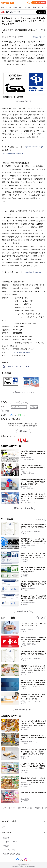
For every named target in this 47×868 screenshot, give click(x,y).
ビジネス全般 (34, 407)
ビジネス (24, 402)
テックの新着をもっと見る (24, 611)
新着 (3, 7)
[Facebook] (11, 415)
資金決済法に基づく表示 (11, 854)
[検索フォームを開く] (28, 3)
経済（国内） (6, 411)
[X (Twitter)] (15, 415)
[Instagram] (26, 860)
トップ (4, 808)
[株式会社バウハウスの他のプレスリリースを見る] (41, 12)
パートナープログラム (10, 842)
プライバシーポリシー (10, 850)
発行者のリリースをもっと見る (24, 508)
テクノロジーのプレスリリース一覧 (20, 808)
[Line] (20, 415)
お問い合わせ (24, 431)
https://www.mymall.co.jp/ (34, 147)
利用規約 (5, 846)
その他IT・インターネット (19, 407)
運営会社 (5, 838)
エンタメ (8, 7)
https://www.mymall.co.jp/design (13, 153)
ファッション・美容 (29, 7)
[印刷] (24, 415)
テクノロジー (15, 402)
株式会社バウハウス (39, 37)
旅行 (20, 7)
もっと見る (41, 519)
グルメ (15, 7)
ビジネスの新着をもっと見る (24, 710)
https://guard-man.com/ (33, 272)
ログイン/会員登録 (39, 3)
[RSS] (30, 860)
